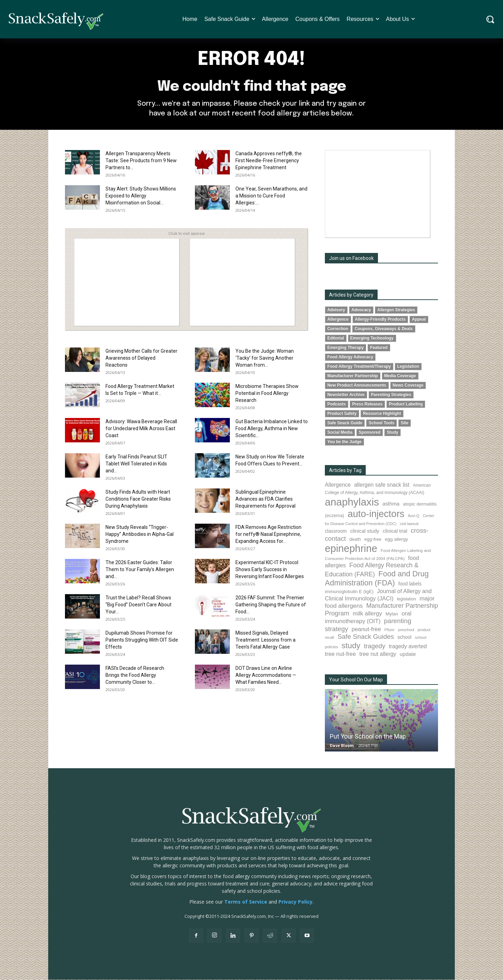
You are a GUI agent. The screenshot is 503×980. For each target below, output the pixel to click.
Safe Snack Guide (345, 423)
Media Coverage (400, 376)
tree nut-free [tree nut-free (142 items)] (340, 654)
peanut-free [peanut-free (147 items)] (366, 629)
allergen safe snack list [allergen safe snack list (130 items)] (382, 485)
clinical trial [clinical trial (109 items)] (395, 531)
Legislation (408, 367)
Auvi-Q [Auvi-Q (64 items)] (414, 516)
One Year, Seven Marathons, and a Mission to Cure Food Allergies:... (271, 196)
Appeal (419, 320)
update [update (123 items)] (408, 654)
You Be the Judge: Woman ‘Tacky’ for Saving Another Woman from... (265, 358)
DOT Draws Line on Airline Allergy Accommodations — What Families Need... (266, 675)
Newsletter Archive (346, 395)
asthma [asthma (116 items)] (391, 504)
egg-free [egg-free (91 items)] (373, 540)
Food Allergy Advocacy (350, 357)
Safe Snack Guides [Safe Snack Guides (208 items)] (366, 637)
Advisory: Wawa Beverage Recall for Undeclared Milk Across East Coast (141, 429)
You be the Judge (344, 442)
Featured (379, 348)
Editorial (336, 338)
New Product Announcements (357, 386)
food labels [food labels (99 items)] (410, 584)
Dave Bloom (342, 746)
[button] (490, 19)
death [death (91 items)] (355, 540)
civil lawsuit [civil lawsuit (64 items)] (409, 524)
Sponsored (370, 433)
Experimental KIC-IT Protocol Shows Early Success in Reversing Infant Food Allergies (270, 570)
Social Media (340, 433)
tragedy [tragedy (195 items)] (375, 646)
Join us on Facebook (351, 259)
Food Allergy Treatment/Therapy (359, 367)
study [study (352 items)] (351, 646)
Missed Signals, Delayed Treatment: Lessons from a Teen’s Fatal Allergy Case (265, 640)
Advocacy (361, 310)
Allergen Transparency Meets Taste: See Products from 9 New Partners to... (141, 161)
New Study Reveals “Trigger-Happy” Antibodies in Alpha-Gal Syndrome (140, 534)
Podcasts (337, 404)
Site (404, 423)
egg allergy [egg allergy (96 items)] (396, 540)
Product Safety (342, 414)
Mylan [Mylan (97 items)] (392, 614)
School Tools (381, 423)
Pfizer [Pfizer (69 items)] (390, 630)
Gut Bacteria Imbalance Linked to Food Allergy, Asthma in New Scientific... (272, 429)
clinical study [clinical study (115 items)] (365, 531)
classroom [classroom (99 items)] (336, 532)
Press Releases (367, 404)
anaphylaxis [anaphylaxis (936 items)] (352, 503)
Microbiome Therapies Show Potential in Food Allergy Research (267, 394)
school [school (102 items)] (404, 637)
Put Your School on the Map (368, 737)
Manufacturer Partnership (353, 376)
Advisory (336, 310)
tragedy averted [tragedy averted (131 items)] (408, 647)
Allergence (338, 320)
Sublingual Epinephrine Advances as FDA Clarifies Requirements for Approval (265, 499)
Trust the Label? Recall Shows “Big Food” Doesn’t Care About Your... (138, 605)
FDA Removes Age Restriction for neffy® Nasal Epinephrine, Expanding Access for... (268, 534)
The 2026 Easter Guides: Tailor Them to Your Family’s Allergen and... (140, 570)
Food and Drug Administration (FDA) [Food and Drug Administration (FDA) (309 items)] (377, 579)
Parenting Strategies (391, 395)
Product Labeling (406, 404)
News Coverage (408, 386)
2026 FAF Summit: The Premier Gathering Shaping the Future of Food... (271, 605)
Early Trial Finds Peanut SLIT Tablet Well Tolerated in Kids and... (136, 464)
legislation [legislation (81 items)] (406, 599)
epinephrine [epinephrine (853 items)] (351, 549)
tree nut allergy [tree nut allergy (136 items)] (378, 654)
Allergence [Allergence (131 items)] (338, 485)
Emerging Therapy (345, 348)
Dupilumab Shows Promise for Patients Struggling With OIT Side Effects (142, 640)
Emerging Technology (372, 338)
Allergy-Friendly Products (380, 320)
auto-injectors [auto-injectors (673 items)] (376, 514)
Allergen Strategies (396, 310)
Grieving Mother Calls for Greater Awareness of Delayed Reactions (141, 358)
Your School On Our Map (356, 680)
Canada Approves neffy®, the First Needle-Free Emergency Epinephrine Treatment (269, 161)
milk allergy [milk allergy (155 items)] (367, 614)
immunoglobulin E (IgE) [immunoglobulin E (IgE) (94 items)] (349, 592)
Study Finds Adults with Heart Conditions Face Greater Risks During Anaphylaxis (138, 499)
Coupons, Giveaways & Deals (384, 329)
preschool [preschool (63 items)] (406, 630)
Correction (338, 329)
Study (392, 433)
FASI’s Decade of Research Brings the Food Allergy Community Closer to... (135, 675)
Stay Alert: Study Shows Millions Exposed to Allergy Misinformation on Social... (141, 196)
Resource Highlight (382, 414)
